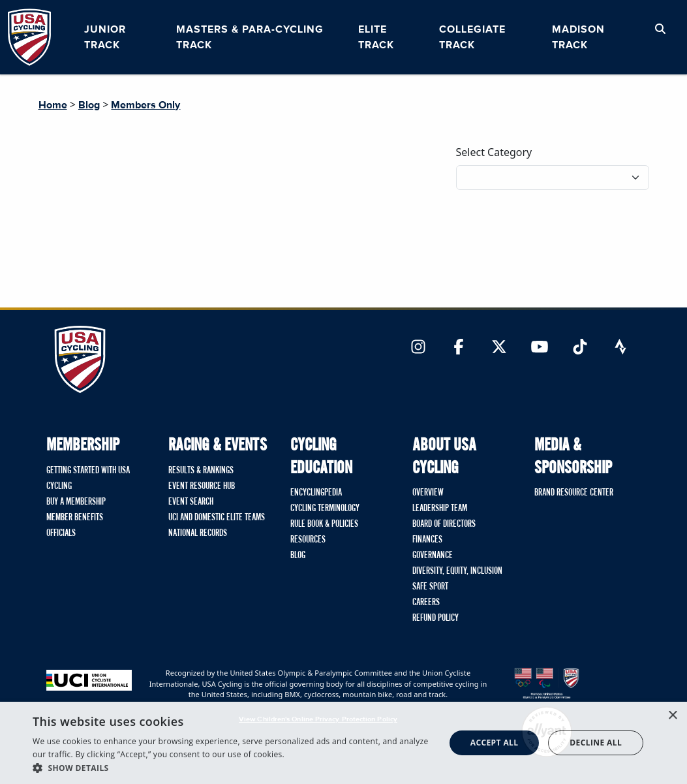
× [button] (672, 716)
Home (53, 105)
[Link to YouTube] (540, 348)
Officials (61, 533)
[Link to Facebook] (459, 348)
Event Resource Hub (202, 486)
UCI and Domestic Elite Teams (217, 518)
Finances (427, 540)
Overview (428, 493)
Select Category (494, 152)
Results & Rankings (201, 471)
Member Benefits (75, 518)
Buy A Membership (76, 502)
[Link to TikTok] (580, 348)
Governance (433, 556)
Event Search (191, 502)
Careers (426, 603)
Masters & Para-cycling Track (250, 37)
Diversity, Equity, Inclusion (457, 571)
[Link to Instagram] (418, 348)
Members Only (145, 105)
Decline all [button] (596, 743)
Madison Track (578, 37)
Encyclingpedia (316, 493)
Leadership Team (440, 509)
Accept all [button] (495, 743)
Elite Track (376, 37)
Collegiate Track (472, 37)
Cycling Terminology (325, 509)
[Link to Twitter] (499, 348)
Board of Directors (444, 524)
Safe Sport (430, 587)
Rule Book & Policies (324, 524)
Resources (308, 540)
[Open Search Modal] (660, 29)
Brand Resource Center (574, 493)
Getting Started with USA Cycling (88, 478)
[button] (233, 768)
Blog (89, 105)
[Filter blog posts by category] (553, 178)
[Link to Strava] (620, 348)
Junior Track (105, 37)
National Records (198, 533)
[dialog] (343, 743)
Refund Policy (435, 618)
